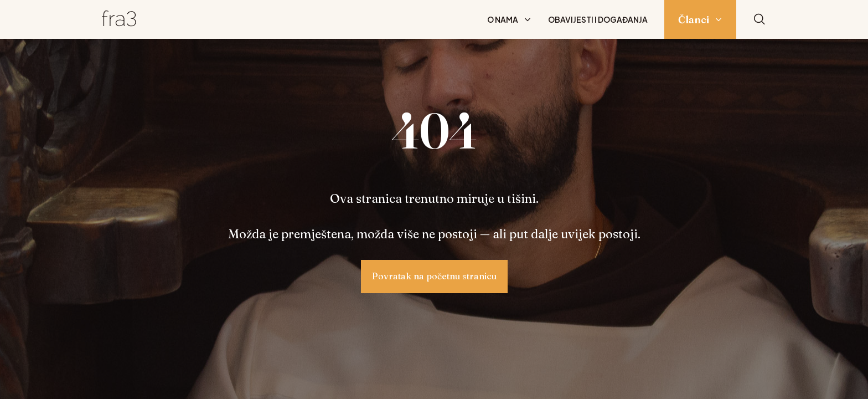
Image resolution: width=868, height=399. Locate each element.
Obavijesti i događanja (598, 19)
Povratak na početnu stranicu (434, 276)
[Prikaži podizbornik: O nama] (528, 19)
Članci (694, 20)
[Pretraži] (759, 20)
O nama (503, 19)
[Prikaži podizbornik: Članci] (719, 19)
